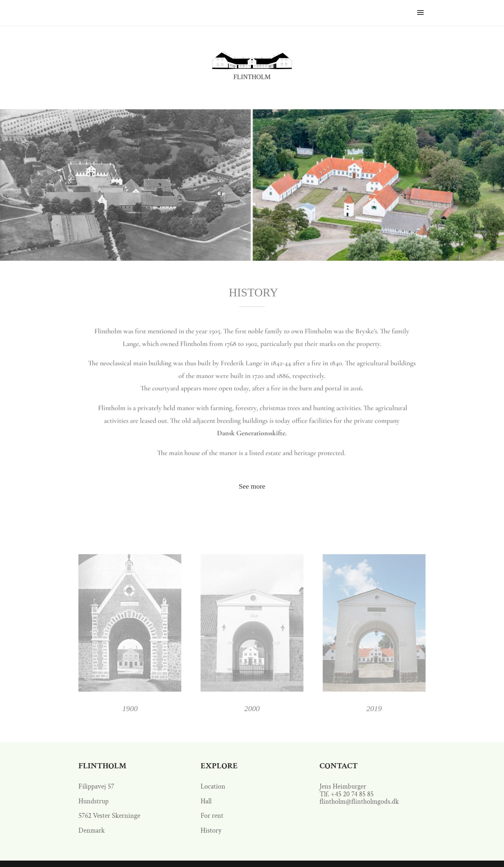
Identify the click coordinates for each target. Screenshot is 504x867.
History (211, 831)
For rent (212, 816)
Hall (206, 801)
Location (213, 786)
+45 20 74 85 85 (352, 794)
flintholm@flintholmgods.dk (359, 802)
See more (252, 486)
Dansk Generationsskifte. (252, 434)
